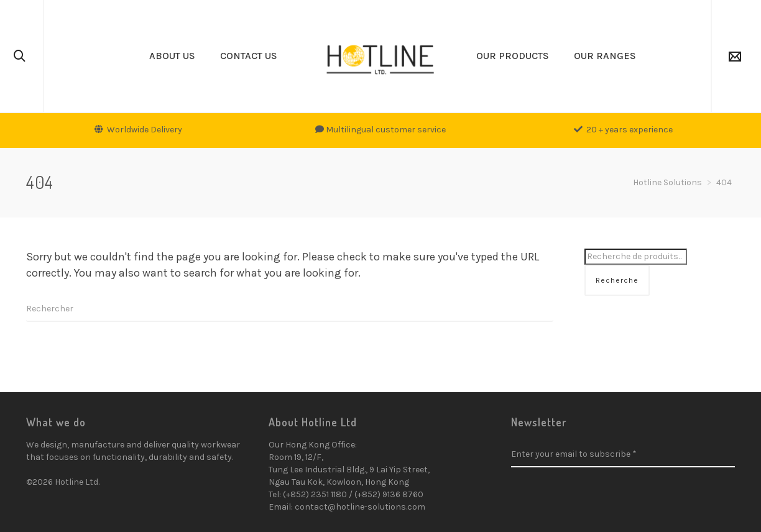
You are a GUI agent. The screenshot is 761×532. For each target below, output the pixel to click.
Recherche (617, 280)
